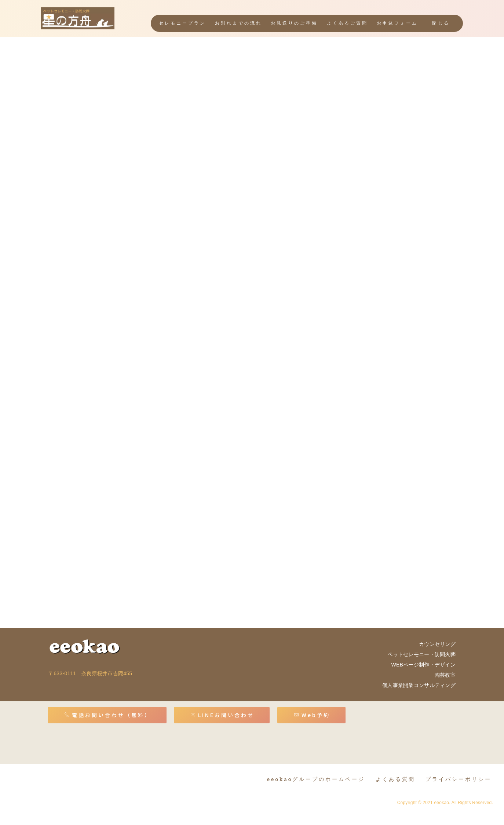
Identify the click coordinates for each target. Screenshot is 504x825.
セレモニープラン (183, 23)
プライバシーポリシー (459, 779)
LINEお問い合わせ (222, 715)
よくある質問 (395, 779)
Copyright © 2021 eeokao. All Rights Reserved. (445, 803)
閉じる (441, 23)
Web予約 (312, 715)
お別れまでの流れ (239, 23)
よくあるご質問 (347, 23)
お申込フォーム (398, 23)
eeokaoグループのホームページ (316, 779)
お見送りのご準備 (295, 23)
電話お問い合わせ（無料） (108, 715)
